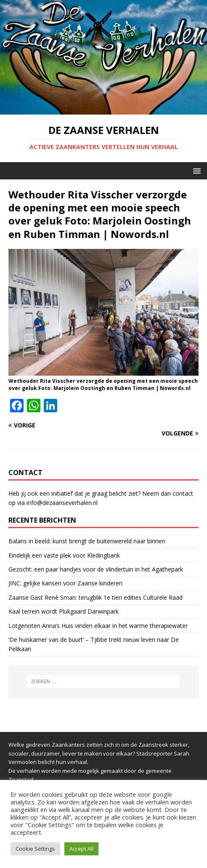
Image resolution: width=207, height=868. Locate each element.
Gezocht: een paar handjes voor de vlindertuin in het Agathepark (96, 569)
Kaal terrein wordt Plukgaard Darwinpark (64, 611)
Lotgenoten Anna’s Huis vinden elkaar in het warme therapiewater (98, 626)
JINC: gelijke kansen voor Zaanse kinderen (65, 583)
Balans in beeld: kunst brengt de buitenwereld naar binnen (87, 541)
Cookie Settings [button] (35, 849)
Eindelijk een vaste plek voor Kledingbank (64, 555)
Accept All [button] (81, 849)
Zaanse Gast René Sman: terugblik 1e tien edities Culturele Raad (96, 597)
